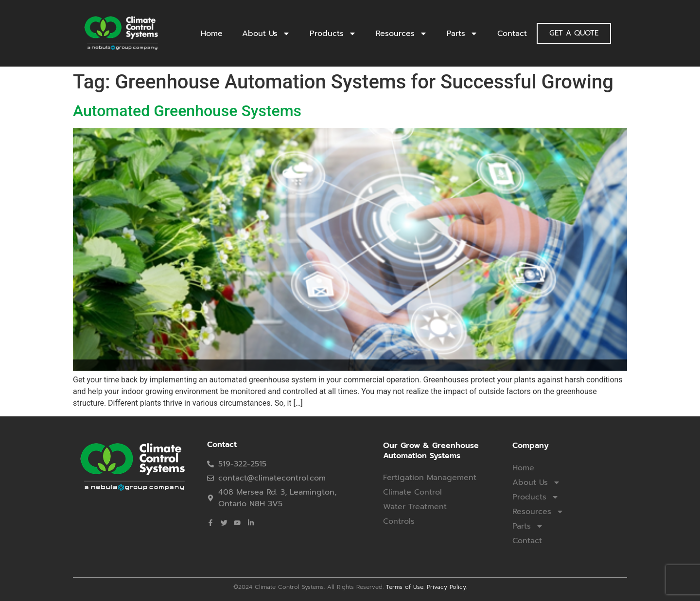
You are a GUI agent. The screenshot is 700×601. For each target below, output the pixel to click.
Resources (402, 34)
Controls (399, 521)
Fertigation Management (430, 478)
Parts (462, 34)
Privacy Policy (446, 587)
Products (333, 34)
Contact (512, 34)
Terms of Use (405, 587)
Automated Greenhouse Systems (187, 111)
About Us (266, 34)
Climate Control (412, 492)
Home (212, 34)
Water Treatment (415, 507)
